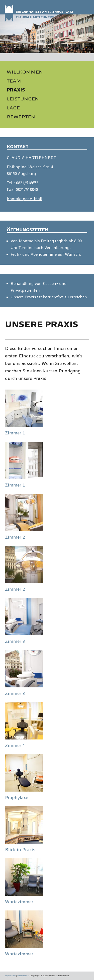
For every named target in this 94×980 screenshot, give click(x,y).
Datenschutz (23, 976)
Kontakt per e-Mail (25, 199)
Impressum (10, 976)
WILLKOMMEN (25, 72)
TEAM (14, 81)
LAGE (13, 108)
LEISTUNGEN (23, 99)
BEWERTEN (21, 117)
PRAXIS (16, 90)
